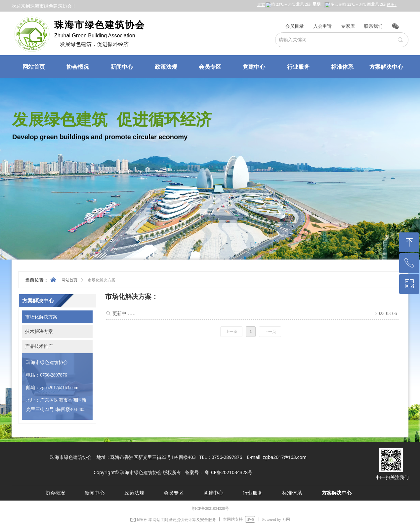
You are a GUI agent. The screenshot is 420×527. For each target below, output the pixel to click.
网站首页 (69, 280)
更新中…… (124, 314)
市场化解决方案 (102, 280)
